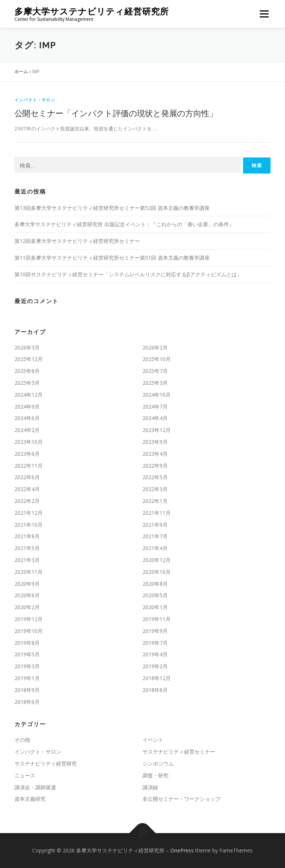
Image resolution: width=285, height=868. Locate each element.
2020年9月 (27, 584)
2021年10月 (29, 525)
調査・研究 (155, 775)
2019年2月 (155, 666)
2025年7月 (155, 371)
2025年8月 (27, 371)
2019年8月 (27, 643)
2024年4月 (155, 418)
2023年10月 (29, 442)
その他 (22, 740)
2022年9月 (155, 466)
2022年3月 (155, 489)
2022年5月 (155, 477)
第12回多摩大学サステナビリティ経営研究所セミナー (77, 241)
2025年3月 (155, 383)
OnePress (182, 850)
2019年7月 (155, 643)
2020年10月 (157, 572)
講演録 (150, 787)
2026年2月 (155, 347)
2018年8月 (155, 690)
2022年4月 (27, 489)
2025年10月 (157, 359)
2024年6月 (27, 418)
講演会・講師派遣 (35, 787)
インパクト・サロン (35, 100)
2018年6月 (27, 702)
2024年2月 (27, 430)
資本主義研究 (30, 799)
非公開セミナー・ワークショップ (181, 799)
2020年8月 (155, 584)
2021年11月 (157, 513)
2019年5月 (27, 654)
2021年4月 (155, 548)
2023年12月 (157, 430)
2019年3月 (27, 666)
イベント (153, 740)
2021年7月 (155, 536)
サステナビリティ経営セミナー (179, 752)
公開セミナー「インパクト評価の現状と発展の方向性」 (116, 113)
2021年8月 (27, 536)
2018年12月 (157, 678)
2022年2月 (27, 501)
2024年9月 (27, 407)
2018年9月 (27, 690)
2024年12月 (29, 395)
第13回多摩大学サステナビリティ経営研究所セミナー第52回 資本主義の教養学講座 (112, 208)
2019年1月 (27, 678)
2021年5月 (27, 548)
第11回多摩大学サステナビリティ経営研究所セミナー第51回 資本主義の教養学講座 (112, 258)
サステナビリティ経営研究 (46, 763)
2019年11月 (157, 619)
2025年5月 (27, 383)
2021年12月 (29, 513)
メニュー (264, 14)
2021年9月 (155, 525)
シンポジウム (158, 763)
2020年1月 (155, 607)
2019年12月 (29, 619)
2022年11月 (29, 466)
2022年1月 (155, 501)
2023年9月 (155, 442)
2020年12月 (157, 560)
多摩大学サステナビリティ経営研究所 (92, 11)
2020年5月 (155, 595)
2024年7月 (155, 407)
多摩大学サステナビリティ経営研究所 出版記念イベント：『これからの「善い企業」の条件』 (124, 224)
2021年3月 (27, 560)
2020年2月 (27, 607)
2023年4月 (155, 454)
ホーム (21, 71)
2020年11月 (29, 572)
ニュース (25, 775)
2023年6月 (27, 454)
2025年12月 (29, 359)
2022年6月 (27, 477)
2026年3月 (27, 347)
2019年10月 (29, 631)
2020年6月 (27, 595)
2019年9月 (155, 631)
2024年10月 (157, 395)
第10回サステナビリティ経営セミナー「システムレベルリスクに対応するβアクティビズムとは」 (128, 274)
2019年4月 (155, 654)
